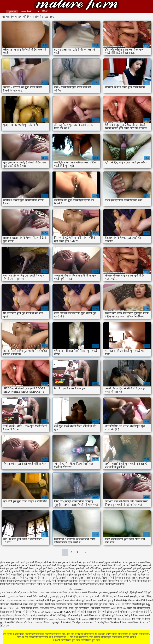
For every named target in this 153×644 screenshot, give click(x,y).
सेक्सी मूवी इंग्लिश (106, 612)
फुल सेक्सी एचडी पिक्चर (64, 569)
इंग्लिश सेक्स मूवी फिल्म (33, 604)
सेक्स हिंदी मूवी (139, 604)
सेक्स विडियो (142, 600)
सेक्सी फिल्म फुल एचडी (62, 584)
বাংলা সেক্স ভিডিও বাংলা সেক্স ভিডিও (17, 600)
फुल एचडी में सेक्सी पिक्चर (117, 562)
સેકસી (17, 592)
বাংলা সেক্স (62, 608)
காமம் (85, 619)
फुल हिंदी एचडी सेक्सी (61, 572)
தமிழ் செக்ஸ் (7, 615)
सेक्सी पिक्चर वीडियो (29, 608)
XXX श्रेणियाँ (42, 11)
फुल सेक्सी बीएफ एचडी (112, 569)
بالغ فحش (54, 596)
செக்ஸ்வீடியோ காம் (48, 612)
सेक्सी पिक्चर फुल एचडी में (90, 581)
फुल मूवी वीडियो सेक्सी (62, 622)
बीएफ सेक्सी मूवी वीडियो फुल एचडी (121, 575)
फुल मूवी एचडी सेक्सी (44, 569)
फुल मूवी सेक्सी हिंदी (69, 596)
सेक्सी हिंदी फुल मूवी (106, 600)
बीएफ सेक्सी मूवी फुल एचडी (94, 575)
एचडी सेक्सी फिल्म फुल (51, 562)
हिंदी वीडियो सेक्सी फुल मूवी (125, 596)
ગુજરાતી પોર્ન (14, 608)
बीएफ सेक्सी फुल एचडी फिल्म (44, 575)
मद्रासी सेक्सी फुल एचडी (90, 578)
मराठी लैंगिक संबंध (90, 592)
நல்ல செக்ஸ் (6, 592)
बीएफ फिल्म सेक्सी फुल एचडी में (135, 572)
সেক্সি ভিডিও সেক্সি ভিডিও (69, 592)
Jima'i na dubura (118, 622)
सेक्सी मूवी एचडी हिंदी (47, 615)
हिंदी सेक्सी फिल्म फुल (100, 608)
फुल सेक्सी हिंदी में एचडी (41, 572)
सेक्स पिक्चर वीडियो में (142, 612)
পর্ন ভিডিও (126, 604)
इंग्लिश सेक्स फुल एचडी (10, 562)
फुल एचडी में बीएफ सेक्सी (93, 562)
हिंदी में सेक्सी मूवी (75, 615)
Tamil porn (78, 622)
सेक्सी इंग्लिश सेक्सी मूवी (38, 596)
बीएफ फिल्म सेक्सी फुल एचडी (107, 572)
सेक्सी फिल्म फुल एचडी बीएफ (112, 584)
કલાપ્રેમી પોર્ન (74, 619)
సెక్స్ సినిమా (65, 612)
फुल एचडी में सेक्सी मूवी (10, 565)
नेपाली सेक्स (50, 604)
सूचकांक (12, 11)
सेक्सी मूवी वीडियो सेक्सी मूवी (84, 612)
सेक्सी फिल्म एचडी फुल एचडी (12, 584)
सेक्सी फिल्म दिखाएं (65, 604)
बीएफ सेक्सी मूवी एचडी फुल (69, 575)
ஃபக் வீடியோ (102, 622)
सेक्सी (97, 596)
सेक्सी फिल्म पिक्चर (137, 622)
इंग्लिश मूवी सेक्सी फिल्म (79, 608)
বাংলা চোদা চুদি (86, 596)
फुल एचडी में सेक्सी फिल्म (140, 562)
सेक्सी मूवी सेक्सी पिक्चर (10, 612)
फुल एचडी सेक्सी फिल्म (52, 565)
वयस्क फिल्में (26, 11)
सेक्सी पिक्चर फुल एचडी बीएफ (65, 581)
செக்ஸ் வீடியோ (24, 622)
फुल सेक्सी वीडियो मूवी (119, 592)
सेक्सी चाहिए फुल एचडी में (18, 581)
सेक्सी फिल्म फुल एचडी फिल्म (86, 584)
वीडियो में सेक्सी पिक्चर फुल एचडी (116, 578)
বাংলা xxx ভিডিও (48, 592)
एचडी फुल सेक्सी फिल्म (30, 562)
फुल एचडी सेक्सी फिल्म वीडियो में (107, 565)
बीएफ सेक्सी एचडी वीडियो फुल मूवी (15, 575)
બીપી (118, 604)
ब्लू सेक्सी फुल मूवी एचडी (69, 578)
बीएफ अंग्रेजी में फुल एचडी (83, 572)
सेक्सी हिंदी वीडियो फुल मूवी (139, 608)
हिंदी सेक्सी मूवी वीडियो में (113, 615)
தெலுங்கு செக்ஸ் (57, 619)
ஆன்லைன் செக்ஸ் (16, 596)
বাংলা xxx (89, 622)
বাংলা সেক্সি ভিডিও (30, 592)
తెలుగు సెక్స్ (122, 600)
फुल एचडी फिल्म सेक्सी (72, 562)
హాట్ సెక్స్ (62, 615)
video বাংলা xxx (118, 608)
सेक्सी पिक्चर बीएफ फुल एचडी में (116, 581)
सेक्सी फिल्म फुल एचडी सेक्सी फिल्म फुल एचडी (76, 5)
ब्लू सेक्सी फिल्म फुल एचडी (46, 578)
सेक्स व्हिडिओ (16, 604)
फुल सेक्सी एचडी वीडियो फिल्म (88, 569)
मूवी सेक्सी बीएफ (29, 612)
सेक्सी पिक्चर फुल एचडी (40, 581)
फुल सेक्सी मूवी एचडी (132, 569)
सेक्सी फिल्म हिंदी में (92, 615)
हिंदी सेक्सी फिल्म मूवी (84, 604)
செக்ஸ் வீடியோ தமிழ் (26, 615)
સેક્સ (106, 592)
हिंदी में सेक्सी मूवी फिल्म (37, 619)
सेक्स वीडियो (10, 622)
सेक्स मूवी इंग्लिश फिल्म (104, 604)
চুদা (100, 592)
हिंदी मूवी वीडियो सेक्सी (134, 615)
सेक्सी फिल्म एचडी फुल (141, 581)
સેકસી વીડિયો (145, 596)
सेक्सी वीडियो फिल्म (123, 612)
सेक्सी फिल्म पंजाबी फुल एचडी (39, 584)
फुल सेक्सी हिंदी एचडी (21, 572)
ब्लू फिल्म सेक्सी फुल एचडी (23, 578)
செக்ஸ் (132, 600)
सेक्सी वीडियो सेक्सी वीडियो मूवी (103, 619)
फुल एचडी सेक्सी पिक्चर (31, 565)
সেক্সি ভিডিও (107, 596)
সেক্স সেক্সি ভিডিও (48, 608)
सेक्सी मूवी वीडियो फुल (46, 600)
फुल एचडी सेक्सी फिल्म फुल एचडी (77, 565)
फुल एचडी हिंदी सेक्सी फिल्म (22, 569)
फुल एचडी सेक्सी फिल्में (132, 565)
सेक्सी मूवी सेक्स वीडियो (87, 600)
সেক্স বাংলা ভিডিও (42, 622)
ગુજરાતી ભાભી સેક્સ (66, 600)
